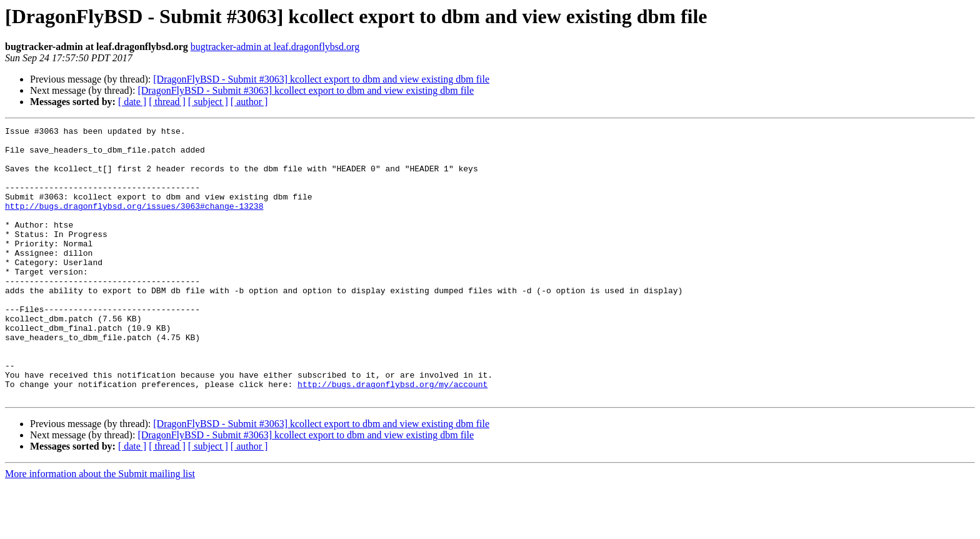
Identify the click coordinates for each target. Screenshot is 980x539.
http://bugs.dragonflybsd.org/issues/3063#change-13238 (134, 223)
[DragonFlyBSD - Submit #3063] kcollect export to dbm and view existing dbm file (321, 79)
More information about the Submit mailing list (100, 528)
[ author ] (249, 102)
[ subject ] (208, 102)
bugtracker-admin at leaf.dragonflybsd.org (275, 47)
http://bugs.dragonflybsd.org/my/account (392, 436)
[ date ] (132, 102)
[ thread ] (167, 102)
